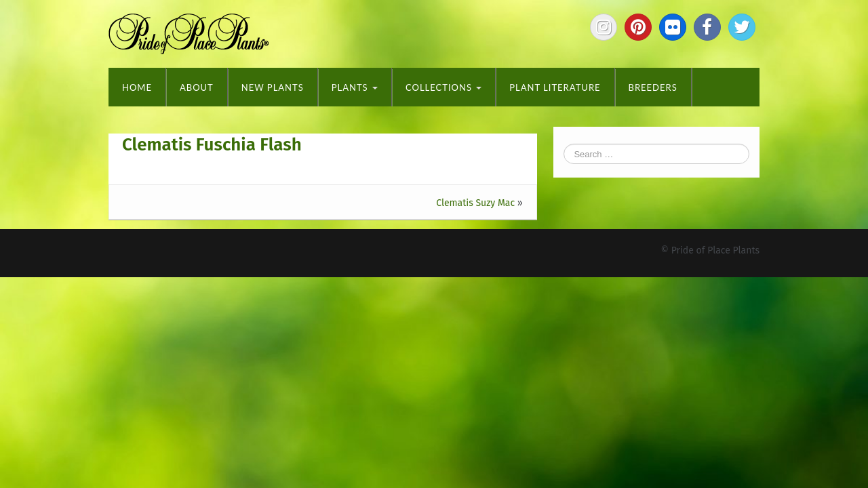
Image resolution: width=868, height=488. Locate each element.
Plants (355, 87)
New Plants (273, 87)
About (197, 87)
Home (137, 87)
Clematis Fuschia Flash (212, 145)
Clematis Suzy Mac (475, 203)
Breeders (653, 87)
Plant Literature (555, 87)
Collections (443, 87)
